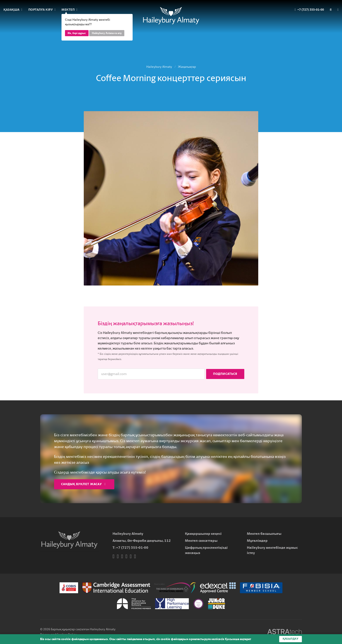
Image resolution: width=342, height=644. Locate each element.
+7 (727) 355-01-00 (132, 548)
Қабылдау (291, 639)
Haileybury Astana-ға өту (107, 33)
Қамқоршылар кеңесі (203, 534)
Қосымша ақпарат (238, 639)
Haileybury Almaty (159, 67)
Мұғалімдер (257, 541)
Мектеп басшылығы (264, 534)
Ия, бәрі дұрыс (77, 33)
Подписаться (225, 374)
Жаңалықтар (187, 67)
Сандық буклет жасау (83, 484)
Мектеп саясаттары (201, 541)
